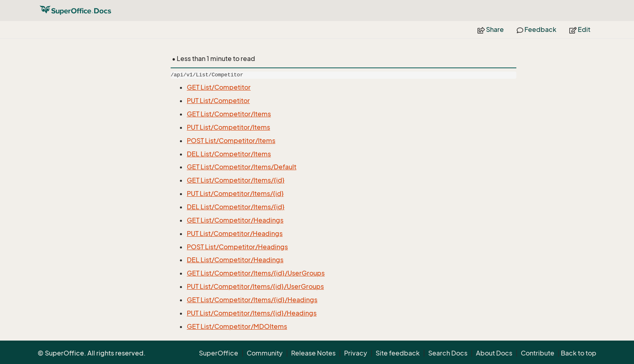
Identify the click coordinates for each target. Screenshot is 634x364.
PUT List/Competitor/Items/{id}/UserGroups (255, 286)
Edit (580, 29)
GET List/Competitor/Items (229, 114)
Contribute (538, 353)
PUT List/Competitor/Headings (235, 234)
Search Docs (448, 353)
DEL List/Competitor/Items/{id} (236, 207)
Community (265, 353)
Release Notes (313, 353)
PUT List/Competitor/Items (228, 127)
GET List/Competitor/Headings (235, 220)
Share (491, 29)
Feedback (537, 29)
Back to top (579, 353)
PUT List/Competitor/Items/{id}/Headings (252, 313)
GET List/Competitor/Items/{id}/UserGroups (256, 273)
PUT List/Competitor (218, 101)
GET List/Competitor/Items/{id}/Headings (252, 300)
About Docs (494, 353)
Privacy (356, 353)
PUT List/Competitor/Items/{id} (235, 194)
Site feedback (398, 353)
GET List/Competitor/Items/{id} (236, 180)
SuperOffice (219, 353)
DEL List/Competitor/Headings (235, 260)
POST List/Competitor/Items (231, 141)
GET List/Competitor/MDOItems (237, 326)
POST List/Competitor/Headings (237, 247)
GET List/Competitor (219, 87)
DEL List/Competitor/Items (229, 154)
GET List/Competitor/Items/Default (242, 167)
